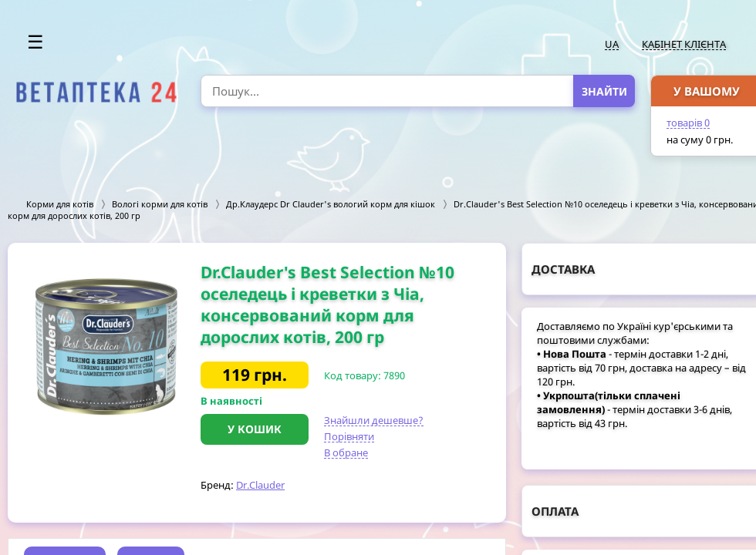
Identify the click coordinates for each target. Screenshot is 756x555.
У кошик (255, 429)
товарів (688, 123)
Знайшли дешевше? (374, 420)
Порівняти (349, 436)
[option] (104, 342)
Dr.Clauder (260, 485)
